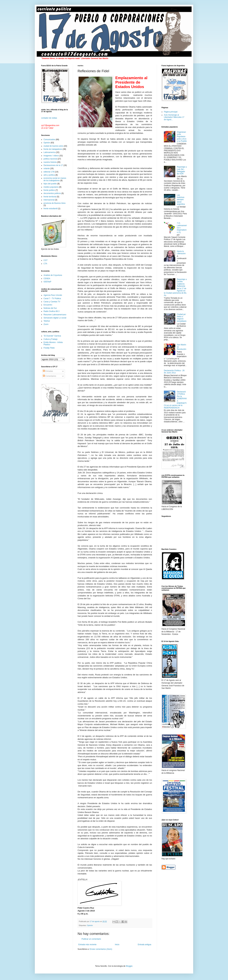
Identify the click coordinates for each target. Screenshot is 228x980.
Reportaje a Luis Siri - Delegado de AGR (182, 170)
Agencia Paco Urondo (53, 295)
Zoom (46, 324)
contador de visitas (49, 118)
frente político (49, 190)
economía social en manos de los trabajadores (55, 179)
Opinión (90, 925)
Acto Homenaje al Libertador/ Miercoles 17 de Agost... (174, 117)
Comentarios (49, 376)
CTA (45, 264)
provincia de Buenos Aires (55, 203)
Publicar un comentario (91, 939)
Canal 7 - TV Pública (52, 298)
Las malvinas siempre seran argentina (181, 200)
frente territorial (50, 197)
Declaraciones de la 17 (53, 165)
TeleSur (47, 321)
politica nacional (50, 159)
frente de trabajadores (53, 149)
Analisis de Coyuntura (53, 275)
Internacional (49, 200)
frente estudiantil (51, 209)
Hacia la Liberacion (181, 252)
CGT (46, 260)
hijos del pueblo (50, 184)
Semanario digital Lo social (55, 318)
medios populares (51, 187)
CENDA (47, 279)
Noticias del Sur (50, 308)
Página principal (171, 112)
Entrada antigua (144, 945)
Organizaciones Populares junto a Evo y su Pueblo (182, 137)
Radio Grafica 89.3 (51, 311)
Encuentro (48, 305)
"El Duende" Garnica (52, 336)
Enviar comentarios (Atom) (101, 949)
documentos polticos (52, 193)
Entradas (48, 371)
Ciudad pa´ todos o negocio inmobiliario (182, 318)
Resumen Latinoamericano (55, 315)
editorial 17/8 (49, 172)
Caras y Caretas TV (52, 302)
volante (47, 168)
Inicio (117, 945)
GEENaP (47, 282)
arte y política (49, 175)
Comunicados (49, 140)
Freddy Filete (49, 348)
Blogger (129, 966)
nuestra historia (50, 162)
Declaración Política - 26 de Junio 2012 (174, 372)
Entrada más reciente (87, 945)
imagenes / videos (51, 156)
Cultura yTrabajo (51, 339)
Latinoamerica (49, 152)
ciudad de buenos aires (53, 146)
